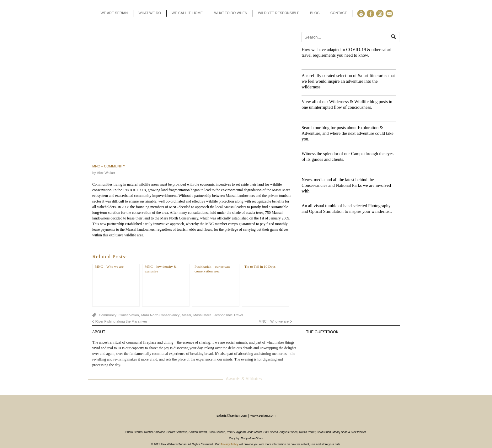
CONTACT (339, 13)
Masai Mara (202, 315)
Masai (186, 315)
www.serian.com (263, 415)
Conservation (129, 315)
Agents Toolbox (362, 13)
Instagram (381, 13)
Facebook (372, 13)
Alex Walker (106, 173)
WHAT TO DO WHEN (231, 13)
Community (108, 315)
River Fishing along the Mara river (121, 321)
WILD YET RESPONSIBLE (279, 13)
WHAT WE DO (150, 13)
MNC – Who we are (274, 321)
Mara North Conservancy (160, 315)
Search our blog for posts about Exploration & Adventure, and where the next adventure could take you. (347, 133)
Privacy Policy (229, 444)
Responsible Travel (228, 315)
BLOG (315, 13)
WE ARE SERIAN (114, 13)
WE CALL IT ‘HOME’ (187, 13)
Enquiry (390, 13)
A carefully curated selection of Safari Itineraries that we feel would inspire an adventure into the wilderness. (348, 81)
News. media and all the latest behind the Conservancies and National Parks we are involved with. (346, 185)
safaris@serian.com (232, 415)
